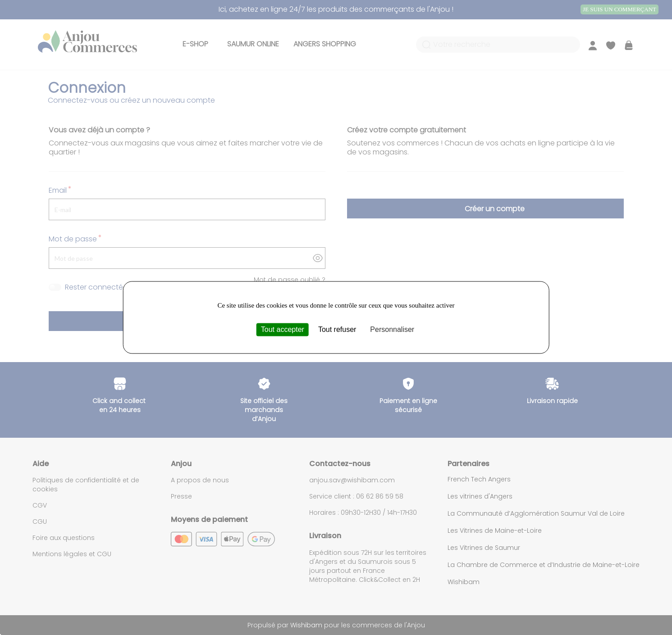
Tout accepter (283, 329)
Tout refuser (337, 329)
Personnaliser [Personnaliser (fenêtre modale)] (392, 329)
